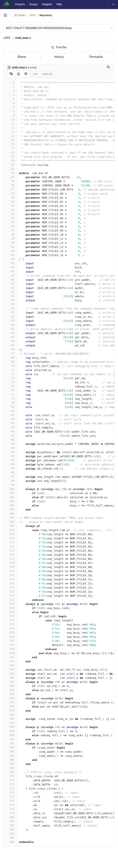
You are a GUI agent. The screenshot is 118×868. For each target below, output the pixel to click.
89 (10, 444)
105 (10, 509)
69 (10, 362)
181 (10, 821)
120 (10, 571)
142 (10, 661)
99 (10, 485)
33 (10, 214)
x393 (7, 38)
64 (10, 341)
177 (10, 805)
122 (10, 579)
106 (10, 513)
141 (10, 657)
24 (10, 177)
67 (10, 353)
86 (10, 431)
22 (10, 169)
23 (10, 173)
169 (10, 772)
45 (10, 263)
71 (10, 370)
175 (10, 797)
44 (10, 259)
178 (10, 809)
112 (10, 538)
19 (10, 156)
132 (10, 620)
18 (10, 152)
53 (10, 296)
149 (10, 690)
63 (10, 337)
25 (10, 181)
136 (10, 637)
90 (10, 448)
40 (10, 243)
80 (10, 407)
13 (10, 132)
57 (10, 312)
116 (10, 555)
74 (10, 382)
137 (10, 641)
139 (10, 649)
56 (10, 308)
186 (10, 842)
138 (10, 645)
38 (10, 234)
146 (10, 678)
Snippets (47, 4)
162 (10, 743)
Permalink (96, 57)
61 (10, 329)
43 (10, 255)
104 (10, 505)
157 (10, 723)
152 (10, 702)
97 (10, 477)
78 (10, 399)
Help (59, 4)
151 (10, 698)
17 (10, 148)
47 (10, 271)
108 (10, 522)
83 (10, 419)
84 (10, 423)
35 (10, 222)
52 (10, 292)
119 (10, 567)
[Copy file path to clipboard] (108, 67)
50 (10, 284)
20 (10, 161)
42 (10, 251)
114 (10, 546)
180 (10, 817)
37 (10, 230)
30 (10, 202)
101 (10, 493)
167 (10, 764)
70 (10, 366)
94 (10, 464)
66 (10, 349)
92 (10, 456)
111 (10, 534)
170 (10, 776)
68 (10, 358)
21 (10, 165)
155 (10, 715)
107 (10, 518)
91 (10, 452)
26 (10, 185)
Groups (33, 4)
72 (10, 374)
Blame (22, 57)
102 (10, 497)
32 (10, 210)
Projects (20, 4)
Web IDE (48, 74)
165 (10, 756)
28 (10, 193)
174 (10, 793)
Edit (35, 74)
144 (10, 669)
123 (10, 583)
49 (10, 280)
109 (10, 526)
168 (10, 768)
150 (10, 694)
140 (10, 653)
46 (10, 267)
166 (10, 760)
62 (10, 333)
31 (10, 206)
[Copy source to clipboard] (11, 74)
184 (10, 834)
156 (10, 719)
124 (10, 587)
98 (10, 481)
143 (10, 665)
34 (10, 218)
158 (10, 727)
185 (10, 838)
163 (10, 747)
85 (10, 427)
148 (10, 686)
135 (10, 632)
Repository (46, 15)
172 (10, 784)
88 (10, 440)
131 (10, 616)
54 (10, 300)
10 (10, 120)
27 (10, 189)
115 (10, 550)
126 (10, 596)
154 (10, 710)
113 (10, 542)
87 (10, 436)
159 (10, 731)
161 (10, 739)
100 (10, 489)
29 (10, 198)
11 (10, 124)
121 (10, 575)
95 (10, 468)
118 (10, 563)
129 (10, 608)
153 (10, 706)
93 (10, 460)
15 (10, 140)
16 (10, 144)
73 (10, 378)
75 (10, 386)
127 (10, 600)
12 (10, 128)
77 (10, 394)
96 (10, 472)
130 (10, 612)
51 (10, 288)
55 (10, 304)
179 (10, 813)
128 (10, 604)
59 (10, 321)
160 (10, 735)
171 (10, 780)
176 (10, 801)
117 (10, 559)
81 (10, 411)
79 (10, 403)
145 (10, 674)
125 (10, 591)
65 (10, 345)
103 (10, 501)
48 (10, 275)
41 (10, 247)
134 (10, 628)
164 (10, 751)
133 (10, 624)
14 (10, 136)
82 (10, 415)
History (59, 57)
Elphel (20, 15)
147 (10, 682)
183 (10, 829)
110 (10, 530)
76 (10, 390)
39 (10, 239)
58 (10, 317)
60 (10, 325)
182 (10, 825)
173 (10, 788)
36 (10, 226)
